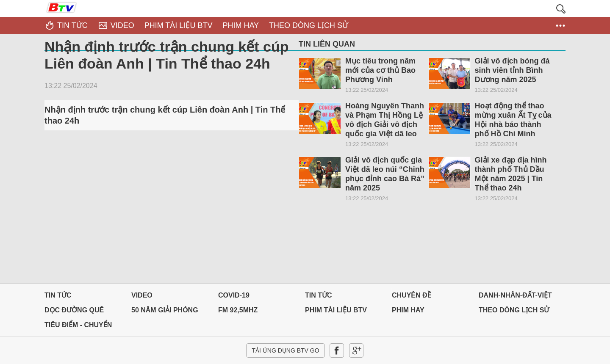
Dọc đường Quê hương (74, 312)
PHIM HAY (408, 310)
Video (142, 295)
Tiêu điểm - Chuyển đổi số (78, 327)
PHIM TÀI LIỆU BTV (336, 310)
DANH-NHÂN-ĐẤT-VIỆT (515, 295)
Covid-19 (234, 295)
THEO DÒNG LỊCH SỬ (514, 310)
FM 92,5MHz (238, 310)
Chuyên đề (412, 295)
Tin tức (58, 295)
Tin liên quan (327, 44)
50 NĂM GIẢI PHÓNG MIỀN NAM (165, 312)
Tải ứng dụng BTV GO (285, 350)
